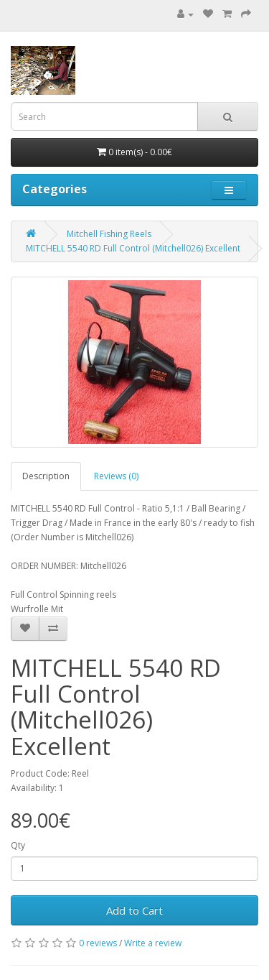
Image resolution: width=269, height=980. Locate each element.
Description (46, 476)
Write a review (153, 943)
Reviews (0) (116, 476)
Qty (18, 845)
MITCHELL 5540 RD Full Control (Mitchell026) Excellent (133, 248)
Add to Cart (134, 910)
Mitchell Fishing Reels (109, 234)
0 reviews (98, 943)
